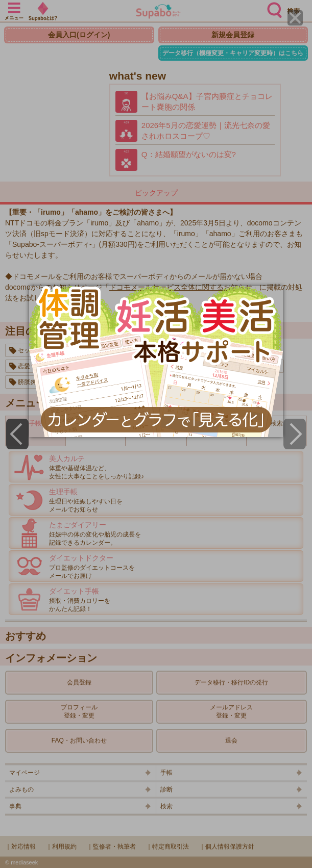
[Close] (295, 18)
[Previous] (17, 434)
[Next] (295, 434)
